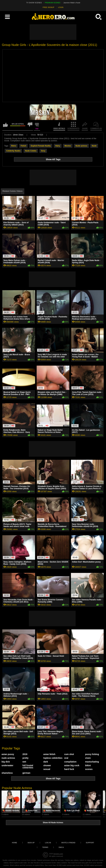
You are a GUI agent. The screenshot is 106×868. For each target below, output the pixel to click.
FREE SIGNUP (49, 7)
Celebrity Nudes (13, 151)
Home (14, 843)
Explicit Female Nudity (41, 146)
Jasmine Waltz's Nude (72, 3)
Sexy (43, 151)
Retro (14, 146)
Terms (45, 847)
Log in (48, 843)
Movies (68, 146)
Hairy (58, 146)
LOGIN (61, 7)
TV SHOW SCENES (34, 3)
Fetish (23, 146)
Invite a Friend (68, 843)
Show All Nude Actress (53, 823)
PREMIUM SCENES (53, 3)
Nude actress (81, 146)
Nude (94, 146)
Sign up (31, 843)
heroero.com (58, 854)
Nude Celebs (31, 151)
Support (90, 843)
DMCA (61, 847)
